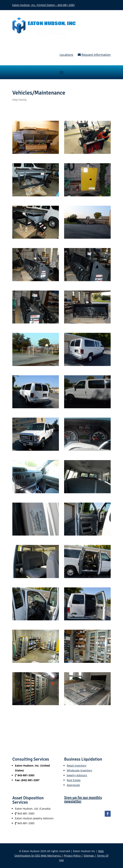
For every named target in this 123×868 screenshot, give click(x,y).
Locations (66, 55)
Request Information (94, 55)
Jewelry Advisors (77, 775)
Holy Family (19, 100)
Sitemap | (90, 856)
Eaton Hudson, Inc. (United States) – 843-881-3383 (43, 5)
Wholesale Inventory (79, 770)
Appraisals (73, 785)
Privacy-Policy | (73, 856)
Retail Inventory (77, 766)
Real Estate (74, 780)
